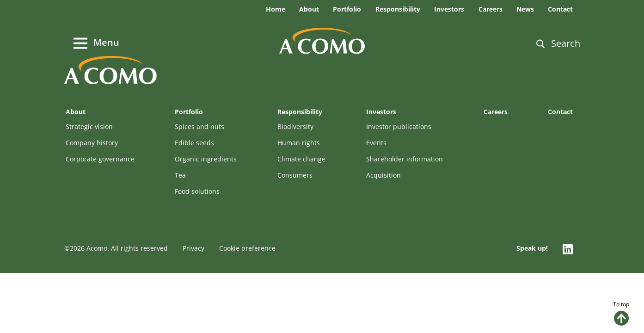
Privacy (193, 248)
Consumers (295, 175)
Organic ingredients (206, 159)
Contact (560, 9)
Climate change (301, 159)
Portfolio (347, 9)
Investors (449, 9)
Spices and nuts (199, 126)
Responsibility (398, 9)
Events (376, 143)
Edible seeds (194, 143)
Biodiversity (295, 126)
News (525, 9)
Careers (491, 9)
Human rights (299, 143)
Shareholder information (405, 159)
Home (276, 9)
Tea (180, 175)
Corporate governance (100, 159)
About (309, 9)
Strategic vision (89, 126)
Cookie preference (247, 248)
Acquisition (383, 175)
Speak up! (532, 248)
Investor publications (399, 126)
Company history (92, 143)
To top (621, 313)
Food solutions (197, 191)
